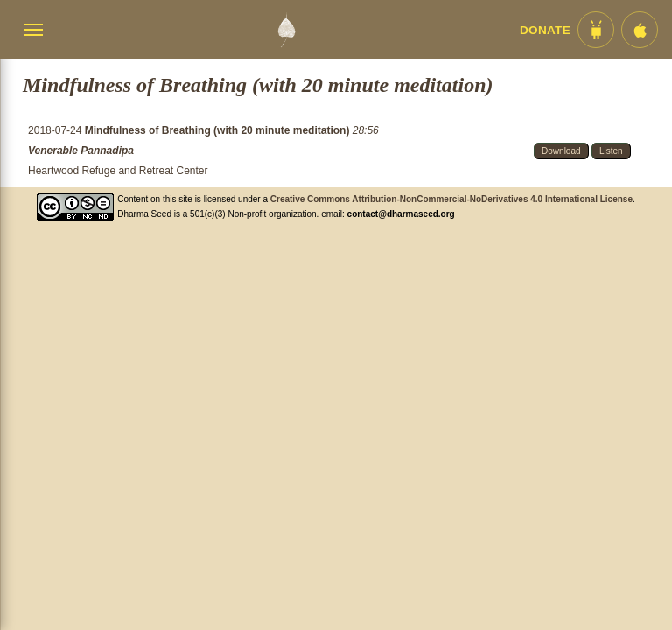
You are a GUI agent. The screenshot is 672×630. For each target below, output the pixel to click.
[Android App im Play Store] (596, 30)
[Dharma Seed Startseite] (286, 30)
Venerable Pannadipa (81, 150)
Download (561, 151)
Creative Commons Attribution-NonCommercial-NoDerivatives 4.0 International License (451, 199)
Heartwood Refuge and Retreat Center (118, 171)
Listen (611, 151)
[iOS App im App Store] (640, 30)
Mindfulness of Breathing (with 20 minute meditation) (219, 130)
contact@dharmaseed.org (401, 214)
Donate (545, 30)
